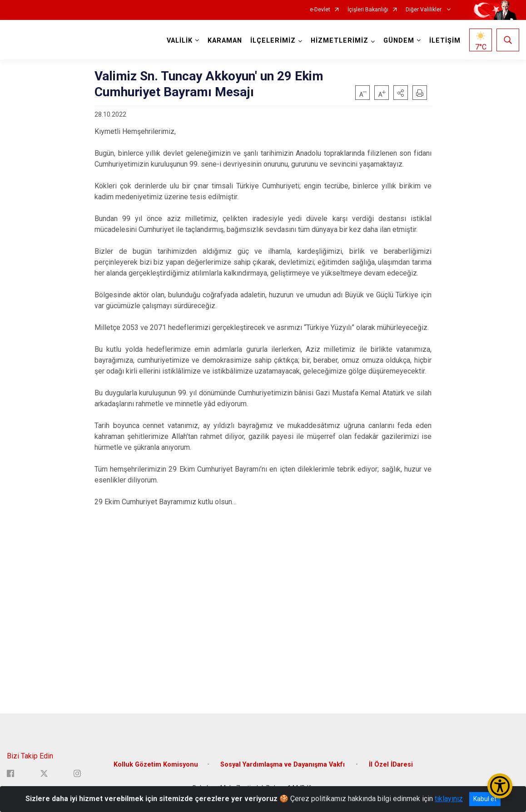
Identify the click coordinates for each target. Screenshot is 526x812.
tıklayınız (449, 799)
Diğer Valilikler (424, 10)
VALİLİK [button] (180, 41)
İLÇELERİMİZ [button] (273, 41)
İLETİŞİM (445, 41)
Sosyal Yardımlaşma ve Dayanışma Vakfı (283, 765)
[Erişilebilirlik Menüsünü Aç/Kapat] (500, 786)
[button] (401, 93)
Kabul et (485, 799)
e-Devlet (320, 10)
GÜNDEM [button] (399, 41)
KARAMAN (225, 41)
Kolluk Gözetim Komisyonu (156, 765)
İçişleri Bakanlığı (368, 10)
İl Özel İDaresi (391, 765)
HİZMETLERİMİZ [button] (340, 41)
